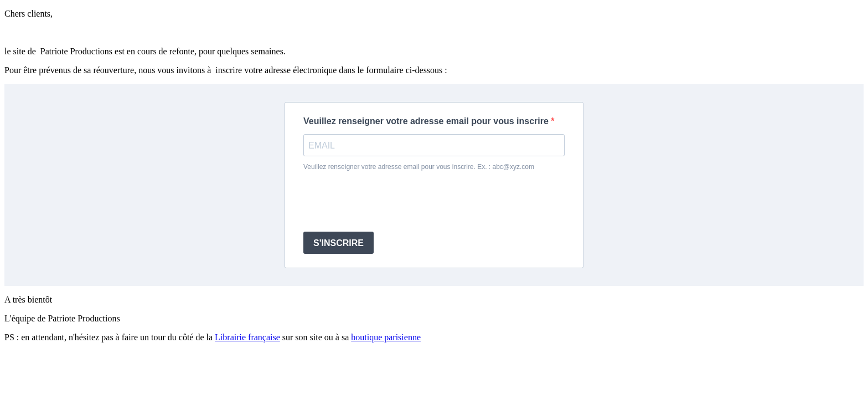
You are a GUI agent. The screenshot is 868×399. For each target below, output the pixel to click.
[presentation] (387, 201)
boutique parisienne (386, 337)
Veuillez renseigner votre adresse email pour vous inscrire (427, 121)
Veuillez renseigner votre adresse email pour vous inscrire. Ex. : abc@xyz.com (419, 167)
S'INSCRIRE (339, 243)
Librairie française (247, 337)
